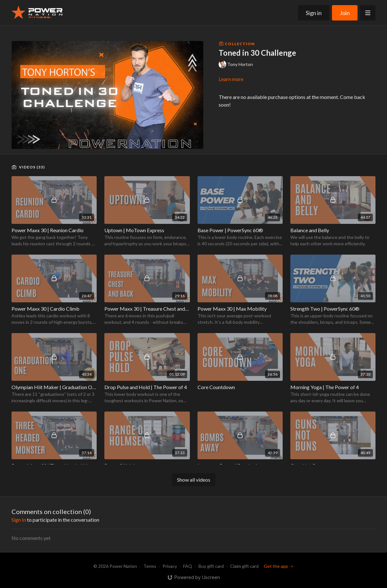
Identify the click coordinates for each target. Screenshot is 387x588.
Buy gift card (211, 566)
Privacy (170, 566)
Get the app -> (279, 566)
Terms (150, 566)
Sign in (314, 13)
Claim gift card (244, 566)
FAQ (188, 566)
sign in (19, 520)
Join (345, 13)
